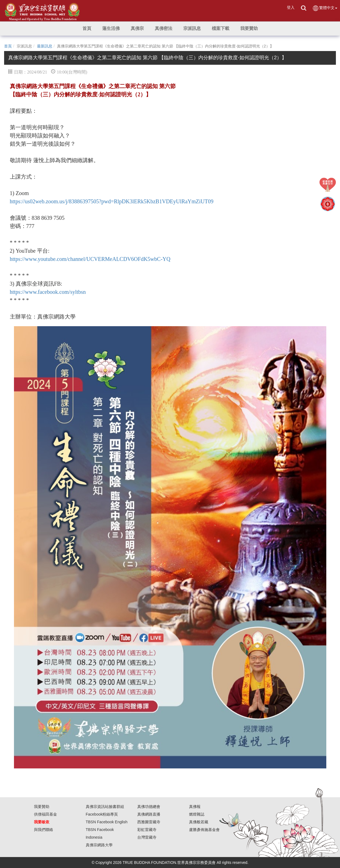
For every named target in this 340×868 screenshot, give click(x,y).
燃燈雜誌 (197, 814)
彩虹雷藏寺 (147, 830)
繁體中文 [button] (325, 8)
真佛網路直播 (149, 814)
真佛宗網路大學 (99, 845)
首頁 (8, 46)
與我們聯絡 (44, 830)
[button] (111, 29)
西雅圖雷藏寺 (149, 822)
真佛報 (195, 807)
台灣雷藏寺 (147, 837)
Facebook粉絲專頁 (102, 814)
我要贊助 (42, 807)
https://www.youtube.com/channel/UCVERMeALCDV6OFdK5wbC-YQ (90, 259)
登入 (291, 7)
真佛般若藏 (199, 822)
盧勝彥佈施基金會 (204, 830)
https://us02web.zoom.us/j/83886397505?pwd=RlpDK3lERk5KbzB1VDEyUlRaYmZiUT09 (112, 201)
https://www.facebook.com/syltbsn (48, 292)
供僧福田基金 (45, 814)
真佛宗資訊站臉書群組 (105, 807)
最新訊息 (45, 46)
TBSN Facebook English (107, 822)
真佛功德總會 (149, 807)
